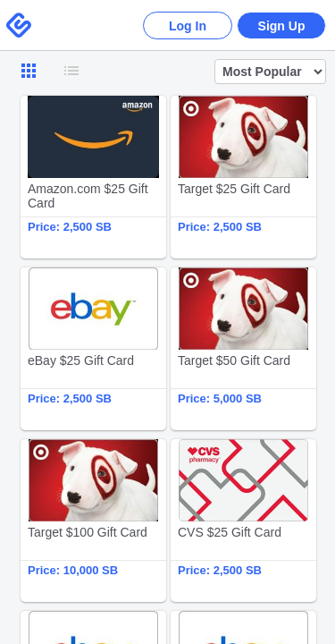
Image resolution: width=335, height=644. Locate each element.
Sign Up (282, 26)
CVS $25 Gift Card (243, 521)
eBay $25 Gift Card (93, 349)
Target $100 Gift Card (93, 521)
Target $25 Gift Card (243, 177)
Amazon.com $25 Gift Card (93, 177)
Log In (188, 26)
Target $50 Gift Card (243, 349)
